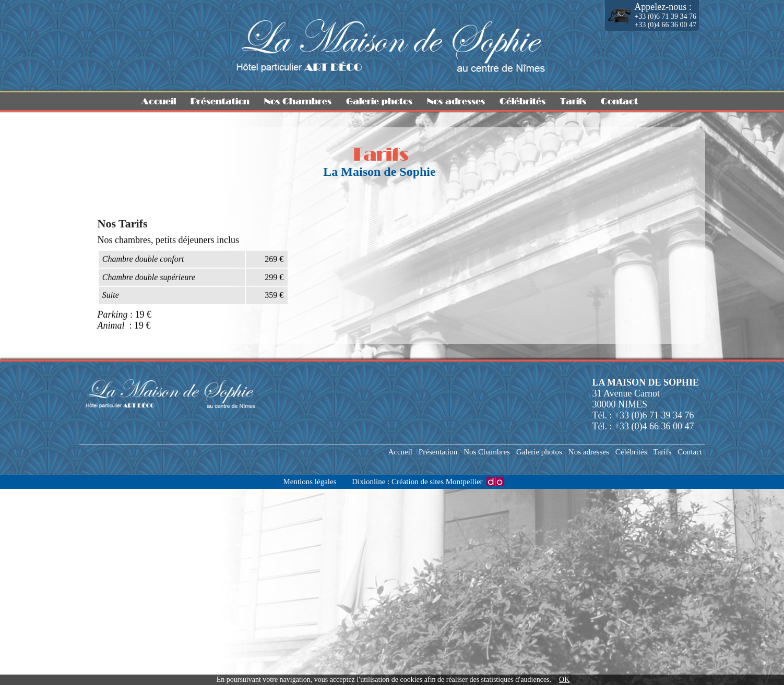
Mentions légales (310, 482)
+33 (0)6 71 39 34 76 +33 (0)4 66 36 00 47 (665, 15)
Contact (619, 101)
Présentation (220, 101)
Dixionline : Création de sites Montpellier (417, 482)
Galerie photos (379, 101)
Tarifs (573, 101)
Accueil (159, 101)
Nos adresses (456, 101)
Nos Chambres (298, 101)
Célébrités (522, 101)
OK (564, 680)
